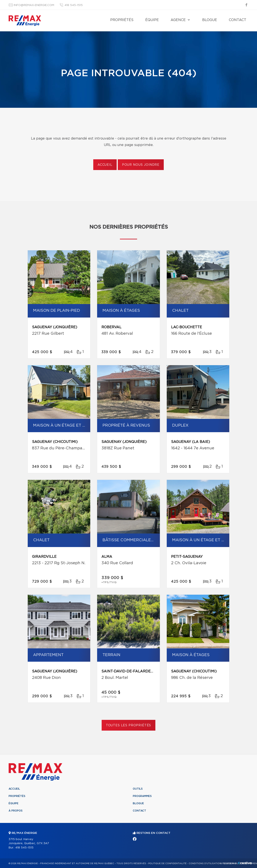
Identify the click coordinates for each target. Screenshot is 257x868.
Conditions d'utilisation (205, 863)
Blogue (210, 20)
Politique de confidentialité (167, 863)
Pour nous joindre (141, 165)
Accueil (105, 165)
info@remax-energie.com (34, 5)
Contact (238, 20)
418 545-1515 (74, 5)
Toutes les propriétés (129, 725)
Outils (138, 789)
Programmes (142, 796)
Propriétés (122, 20)
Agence (178, 20)
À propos (16, 811)
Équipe (152, 20)
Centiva (245, 863)
